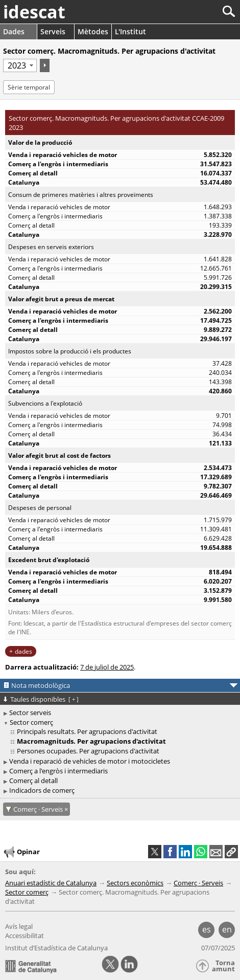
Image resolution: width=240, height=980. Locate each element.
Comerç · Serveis (198, 883)
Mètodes (93, 31)
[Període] (20, 65)
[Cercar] (195, 12)
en (227, 929)
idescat (34, 12)
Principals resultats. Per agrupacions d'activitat (87, 731)
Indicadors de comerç (42, 790)
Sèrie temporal (29, 87)
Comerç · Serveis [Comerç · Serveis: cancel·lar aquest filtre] (39, 809)
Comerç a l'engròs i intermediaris (58, 771)
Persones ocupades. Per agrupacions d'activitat (88, 751)
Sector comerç (31, 722)
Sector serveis (30, 712)
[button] (231, 852)
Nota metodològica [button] (41, 685)
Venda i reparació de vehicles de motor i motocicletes (90, 761)
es (207, 929)
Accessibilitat (25, 936)
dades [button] (23, 651)
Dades (14, 31)
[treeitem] (122, 732)
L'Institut (130, 31)
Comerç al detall (33, 781)
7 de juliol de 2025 (107, 667)
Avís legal (19, 926)
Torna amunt (223, 966)
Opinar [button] (21, 852)
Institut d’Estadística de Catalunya (56, 948)
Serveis (53, 31)
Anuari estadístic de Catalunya (51, 883)
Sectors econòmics (135, 883)
